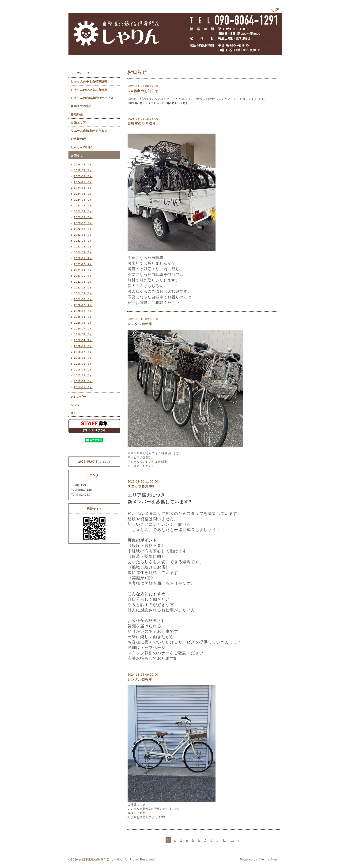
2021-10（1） (83, 270)
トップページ (80, 73)
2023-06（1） (83, 211)
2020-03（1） (83, 346)
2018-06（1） (83, 364)
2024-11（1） (83, 182)
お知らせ (77, 155)
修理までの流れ (81, 106)
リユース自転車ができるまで (91, 131)
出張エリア (78, 123)
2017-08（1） (83, 381)
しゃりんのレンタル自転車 (89, 90)
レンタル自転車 (140, 324)
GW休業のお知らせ (143, 91)
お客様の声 (78, 139)
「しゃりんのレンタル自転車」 (149, 462)
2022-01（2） (83, 258)
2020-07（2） (83, 329)
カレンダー (78, 397)
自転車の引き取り (142, 123)
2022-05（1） (83, 241)
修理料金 (77, 114)
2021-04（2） (83, 288)
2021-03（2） (83, 293)
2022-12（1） (83, 229)
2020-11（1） (83, 311)
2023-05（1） (83, 217)
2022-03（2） (83, 252)
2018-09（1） (83, 358)
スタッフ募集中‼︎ (141, 486)
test (74, 413)
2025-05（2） (83, 170)
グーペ (263, 860)
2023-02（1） (83, 223)
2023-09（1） (83, 206)
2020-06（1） (83, 334)
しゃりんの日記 (81, 147)
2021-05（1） (83, 282)
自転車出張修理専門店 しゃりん (101, 860)
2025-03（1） (83, 176)
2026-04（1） (83, 165)
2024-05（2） (83, 200)
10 (225, 840)
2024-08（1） (83, 194)
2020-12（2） (83, 305)
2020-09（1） (83, 323)
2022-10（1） (83, 235)
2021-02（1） (83, 299)
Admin (275, 860)
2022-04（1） (83, 247)
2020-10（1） (83, 317)
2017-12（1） (83, 375)
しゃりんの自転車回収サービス (92, 98)
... (232, 840)
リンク (75, 405)
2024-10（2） (83, 188)
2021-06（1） (83, 276)
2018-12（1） (83, 352)
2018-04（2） (83, 370)
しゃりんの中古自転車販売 (89, 82)
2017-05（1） (83, 387)
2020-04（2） (83, 340)
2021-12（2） (83, 264)
